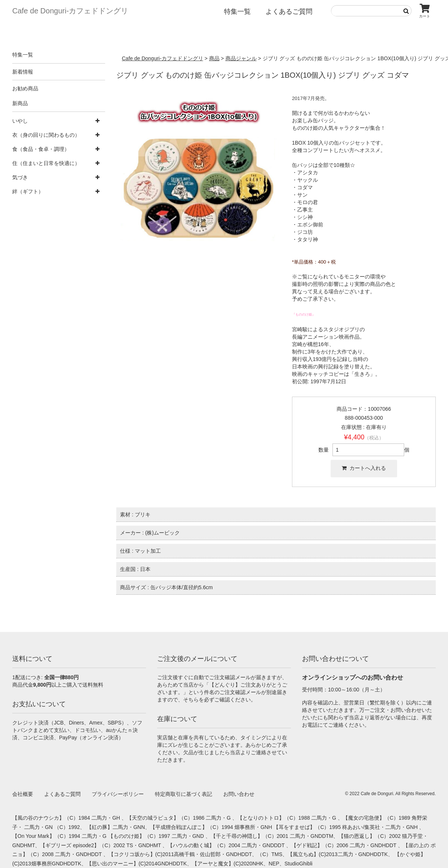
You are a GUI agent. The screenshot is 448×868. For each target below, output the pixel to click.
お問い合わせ (239, 794)
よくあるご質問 (289, 12)
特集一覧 (237, 12)
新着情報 (23, 72)
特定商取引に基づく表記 (184, 794)
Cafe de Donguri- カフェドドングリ (70, 11)
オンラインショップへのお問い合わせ (353, 677)
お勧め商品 (25, 88)
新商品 (20, 103)
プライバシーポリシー (118, 794)
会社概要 (23, 794)
